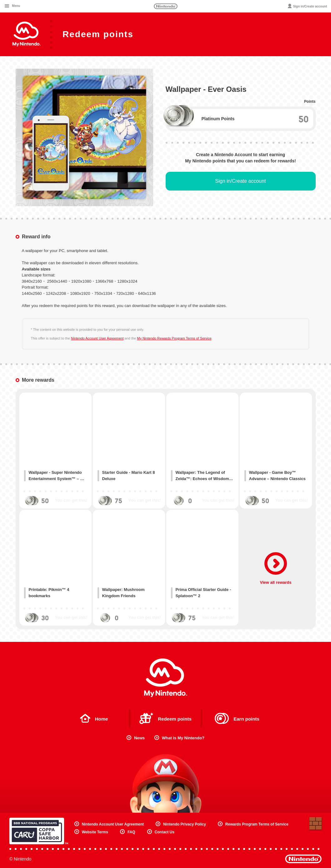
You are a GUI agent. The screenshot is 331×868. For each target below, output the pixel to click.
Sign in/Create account (241, 181)
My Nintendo (166, 678)
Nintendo (166, 6)
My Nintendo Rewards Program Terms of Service (174, 338)
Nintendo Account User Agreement (97, 338)
